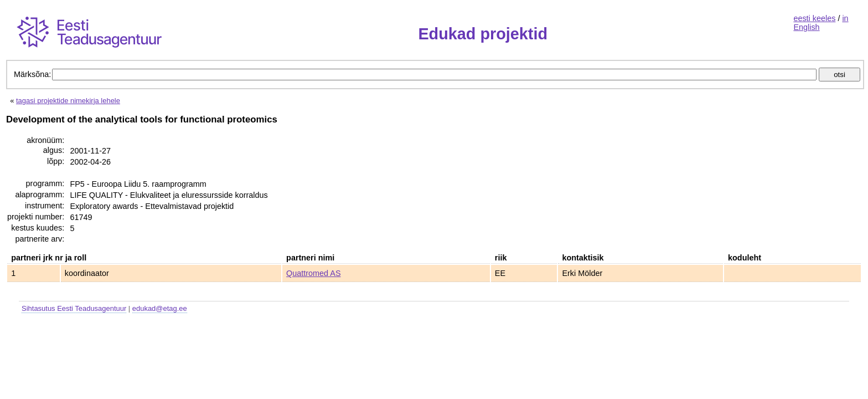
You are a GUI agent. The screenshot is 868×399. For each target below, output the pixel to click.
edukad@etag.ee (160, 308)
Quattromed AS (313, 273)
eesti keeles (814, 18)
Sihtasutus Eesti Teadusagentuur (74, 308)
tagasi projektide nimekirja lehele (68, 101)
